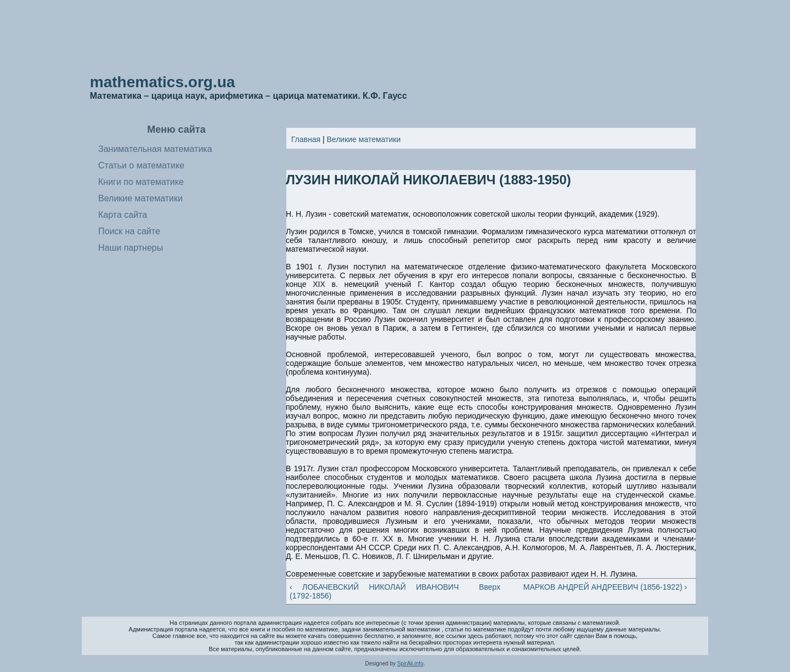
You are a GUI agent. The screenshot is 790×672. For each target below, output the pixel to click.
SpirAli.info (410, 663)
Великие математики (364, 139)
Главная (306, 139)
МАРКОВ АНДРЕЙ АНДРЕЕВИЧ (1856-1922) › (605, 587)
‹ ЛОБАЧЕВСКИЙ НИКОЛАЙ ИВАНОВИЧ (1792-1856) (374, 591)
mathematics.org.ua (163, 82)
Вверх (487, 587)
